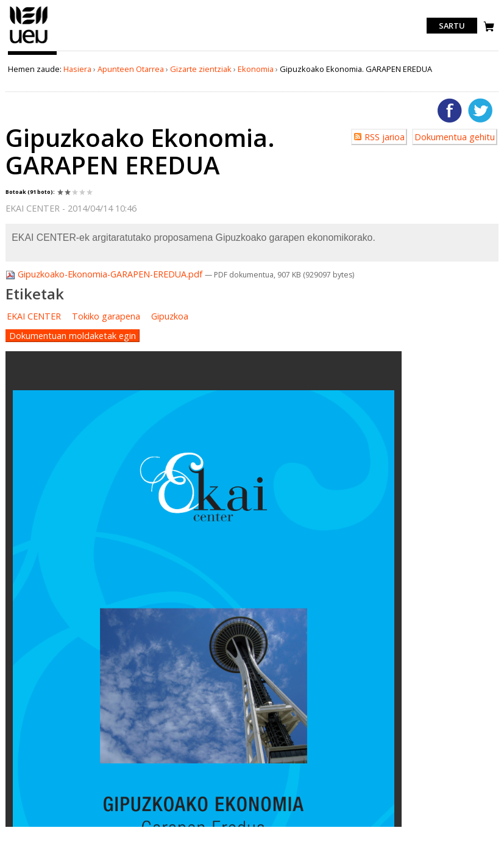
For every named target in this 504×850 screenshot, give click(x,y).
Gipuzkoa (170, 316)
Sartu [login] (452, 26)
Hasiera (77, 69)
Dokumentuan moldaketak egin (73, 336)
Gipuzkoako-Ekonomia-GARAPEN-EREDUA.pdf (105, 274)
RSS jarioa (385, 137)
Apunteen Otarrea (131, 69)
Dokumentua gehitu (455, 137)
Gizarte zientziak (201, 69)
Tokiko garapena (106, 316)
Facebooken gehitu (450, 110)
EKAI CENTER (34, 316)
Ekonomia (256, 69)
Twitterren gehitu (480, 110)
